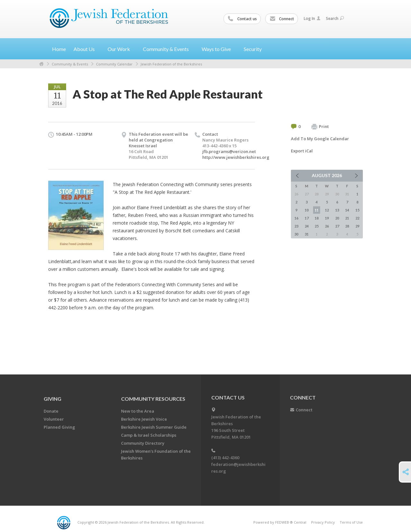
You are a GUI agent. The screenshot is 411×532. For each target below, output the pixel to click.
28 (347, 226)
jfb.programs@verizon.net (229, 151)
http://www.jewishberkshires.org (236, 157)
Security (253, 49)
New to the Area (138, 411)
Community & (168, 49)
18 (317, 218)
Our (121, 49)
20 (337, 218)
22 (357, 218)
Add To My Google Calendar (320, 139)
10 (307, 210)
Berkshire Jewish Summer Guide (154, 427)
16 (296, 218)
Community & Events (70, 64)
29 (357, 226)
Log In (312, 18)
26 (327, 226)
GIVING (52, 399)
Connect (282, 19)
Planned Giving (59, 427)
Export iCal (302, 151)
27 (337, 226)
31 (307, 234)
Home (59, 49)
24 (307, 226)
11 (317, 210)
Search (335, 18)
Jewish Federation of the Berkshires (171, 64)
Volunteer (54, 419)
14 (347, 210)
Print (320, 127)
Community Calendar (114, 64)
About (87, 49)
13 (337, 210)
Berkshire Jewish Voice (144, 419)
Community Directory (143, 443)
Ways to (219, 49)
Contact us (242, 19)
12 (327, 210)
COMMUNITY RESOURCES (153, 399)
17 (307, 218)
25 (317, 226)
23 (296, 226)
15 (357, 210)
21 (347, 218)
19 (327, 218)
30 (296, 234)
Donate (51, 411)
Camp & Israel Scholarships (149, 435)
